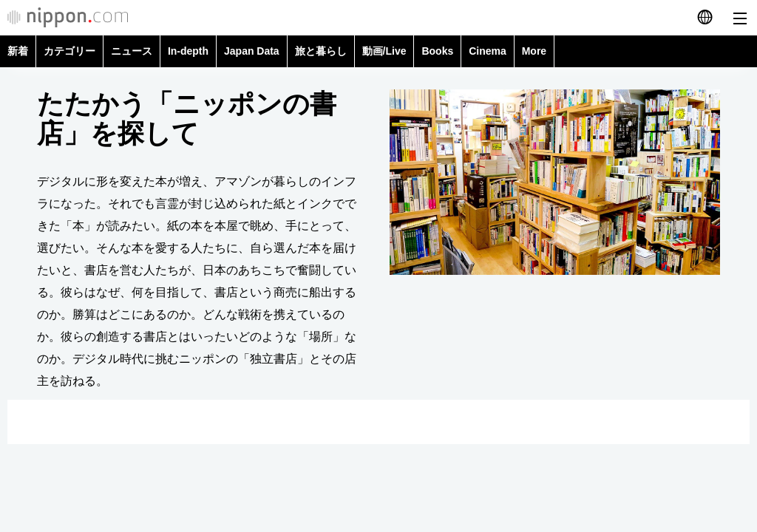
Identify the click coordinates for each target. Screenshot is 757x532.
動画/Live (384, 51)
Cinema (488, 51)
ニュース (132, 51)
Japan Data (252, 51)
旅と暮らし (321, 51)
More (534, 51)
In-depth (188, 51)
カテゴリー (69, 51)
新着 (18, 51)
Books (437, 51)
